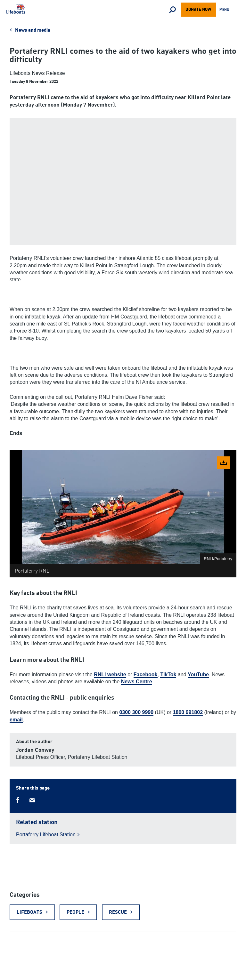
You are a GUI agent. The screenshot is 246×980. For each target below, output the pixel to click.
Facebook (146, 675)
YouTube (198, 675)
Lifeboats (29, 912)
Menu (226, 10)
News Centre (137, 682)
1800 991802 (188, 712)
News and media (33, 30)
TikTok (168, 675)
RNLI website (110, 675)
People (75, 912)
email (16, 720)
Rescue (118, 912)
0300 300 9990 (136, 712)
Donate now (198, 10)
